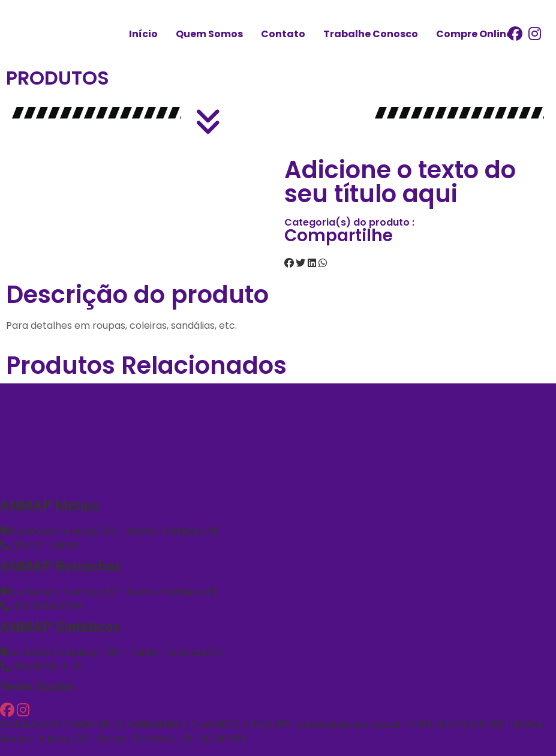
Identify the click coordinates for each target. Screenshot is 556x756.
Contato (283, 34)
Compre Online (474, 34)
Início (143, 34)
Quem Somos (209, 34)
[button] (289, 263)
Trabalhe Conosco (371, 34)
